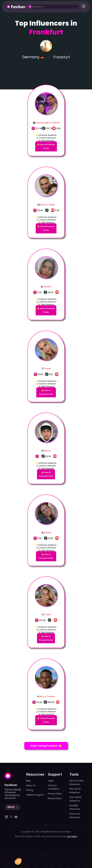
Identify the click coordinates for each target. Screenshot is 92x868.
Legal (51, 781)
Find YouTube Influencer (76, 782)
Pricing (30, 790)
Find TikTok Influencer (75, 791)
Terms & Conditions (53, 787)
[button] (53, 7)
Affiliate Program (35, 795)
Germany (31, 57)
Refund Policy (55, 798)
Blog (28, 781)
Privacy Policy (55, 794)
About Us (31, 785)
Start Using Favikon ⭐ (46, 746)
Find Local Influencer (75, 816)
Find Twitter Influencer (75, 799)
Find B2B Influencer (75, 807)
